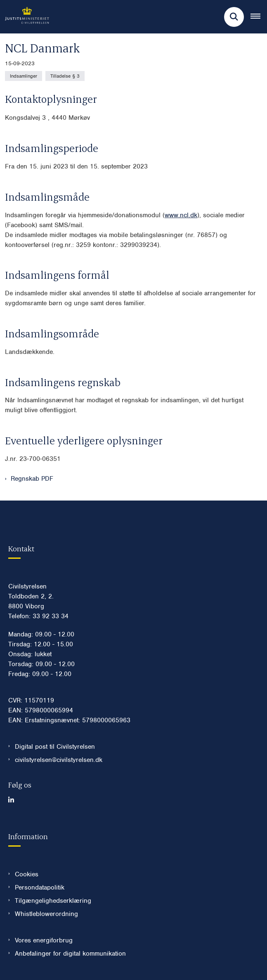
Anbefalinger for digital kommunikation (70, 954)
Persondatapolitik (40, 887)
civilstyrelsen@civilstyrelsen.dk (59, 760)
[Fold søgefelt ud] (234, 17)
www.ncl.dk (181, 215)
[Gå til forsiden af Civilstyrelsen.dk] (25, 17)
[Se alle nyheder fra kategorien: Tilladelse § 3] (65, 76)
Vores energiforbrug (44, 940)
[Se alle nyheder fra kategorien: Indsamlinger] (24, 76)
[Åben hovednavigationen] (259, 17)
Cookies (27, 874)
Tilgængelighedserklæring (53, 901)
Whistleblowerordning (46, 914)
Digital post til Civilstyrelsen (55, 747)
